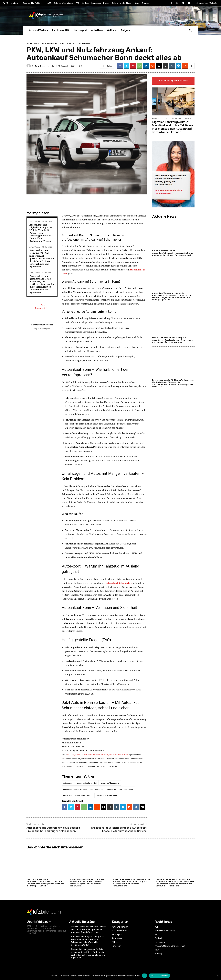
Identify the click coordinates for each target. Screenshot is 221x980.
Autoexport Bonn (97, 789)
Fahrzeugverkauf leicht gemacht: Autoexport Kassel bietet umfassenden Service (118, 829)
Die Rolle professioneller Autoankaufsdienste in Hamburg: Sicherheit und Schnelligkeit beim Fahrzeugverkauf (173, 253)
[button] (190, 30)
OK (144, 976)
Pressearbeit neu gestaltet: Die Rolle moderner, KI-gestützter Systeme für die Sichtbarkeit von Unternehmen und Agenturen (42, 258)
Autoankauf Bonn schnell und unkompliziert (80, 783)
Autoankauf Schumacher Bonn (75, 789)
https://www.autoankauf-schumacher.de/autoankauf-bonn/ (98, 754)
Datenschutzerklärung (159, 976)
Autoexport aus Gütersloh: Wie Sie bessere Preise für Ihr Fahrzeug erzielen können (53, 829)
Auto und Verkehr (68, 43)
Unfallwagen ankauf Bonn (107, 795)
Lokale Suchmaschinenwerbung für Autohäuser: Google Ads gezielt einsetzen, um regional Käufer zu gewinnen (172, 340)
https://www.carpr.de (42, 329)
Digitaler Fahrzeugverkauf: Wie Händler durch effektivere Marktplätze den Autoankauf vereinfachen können (173, 127)
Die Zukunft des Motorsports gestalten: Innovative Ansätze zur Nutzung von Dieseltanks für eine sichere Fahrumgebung (132, 883)
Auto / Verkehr (33, 43)
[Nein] (217, 976)
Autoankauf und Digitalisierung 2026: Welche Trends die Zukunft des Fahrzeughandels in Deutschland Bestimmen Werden (41, 233)
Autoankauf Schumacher (110, 783)
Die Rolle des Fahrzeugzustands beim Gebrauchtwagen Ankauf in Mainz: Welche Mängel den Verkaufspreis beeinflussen (87, 883)
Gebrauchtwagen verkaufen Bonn (120, 789)
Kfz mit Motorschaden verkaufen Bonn (78, 795)
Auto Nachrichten (50, 43)
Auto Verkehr (84, 43)
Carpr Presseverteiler (45, 66)
